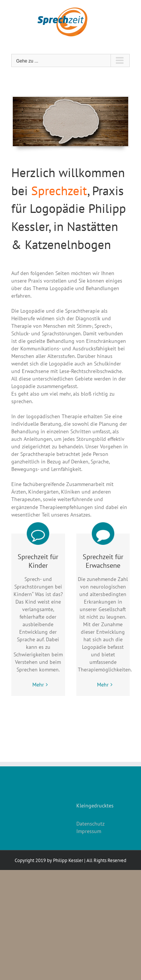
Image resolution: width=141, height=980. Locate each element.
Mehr (38, 685)
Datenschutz (90, 824)
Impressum (89, 831)
